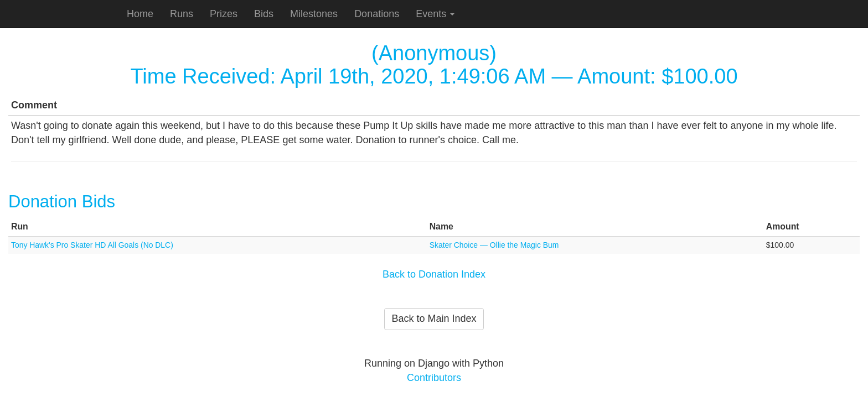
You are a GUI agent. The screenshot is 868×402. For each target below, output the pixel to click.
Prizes (224, 14)
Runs (182, 14)
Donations (377, 14)
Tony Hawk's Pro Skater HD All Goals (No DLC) (92, 245)
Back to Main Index (434, 319)
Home (140, 14)
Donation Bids (62, 202)
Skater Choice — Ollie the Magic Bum (494, 245)
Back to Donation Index (434, 274)
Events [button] (435, 14)
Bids (264, 14)
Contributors (434, 378)
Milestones (314, 14)
